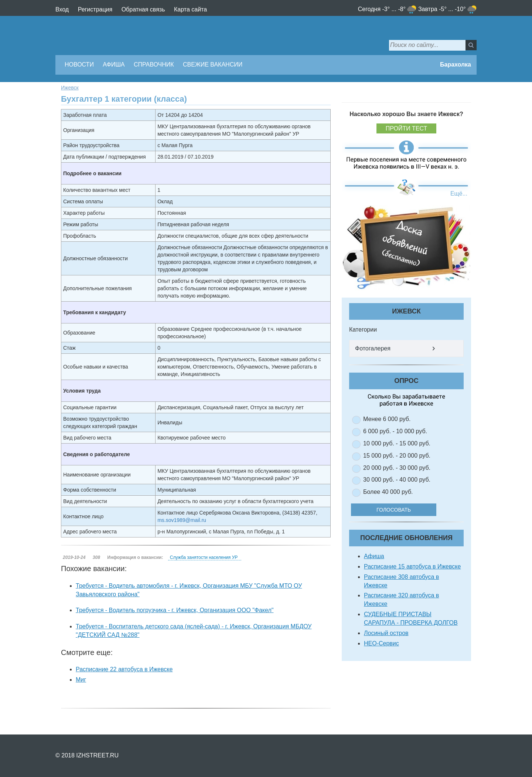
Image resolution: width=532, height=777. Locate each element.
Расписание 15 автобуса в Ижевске (412, 566)
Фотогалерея (373, 348)
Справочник (154, 65)
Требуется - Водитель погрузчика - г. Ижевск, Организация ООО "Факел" (175, 610)
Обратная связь (143, 9)
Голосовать (399, 510)
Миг (81, 680)
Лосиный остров (386, 633)
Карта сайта (190, 9)
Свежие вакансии (213, 65)
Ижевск (70, 88)
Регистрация (95, 9)
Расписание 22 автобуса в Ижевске (124, 669)
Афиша (114, 65)
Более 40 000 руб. (388, 492)
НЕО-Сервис (381, 643)
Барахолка (456, 65)
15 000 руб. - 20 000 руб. (397, 456)
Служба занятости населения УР (204, 557)
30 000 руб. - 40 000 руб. (397, 480)
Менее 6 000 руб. (387, 419)
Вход (62, 9)
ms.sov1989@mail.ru (182, 520)
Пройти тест (407, 128)
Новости (79, 65)
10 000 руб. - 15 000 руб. (397, 443)
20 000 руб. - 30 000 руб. (397, 468)
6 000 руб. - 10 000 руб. (395, 431)
